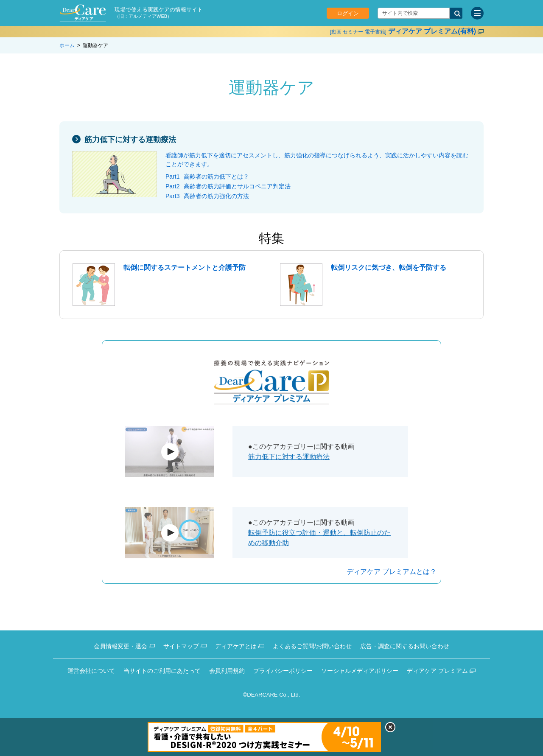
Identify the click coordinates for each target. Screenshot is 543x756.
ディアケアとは (236, 646)
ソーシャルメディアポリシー (360, 671)
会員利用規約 (227, 671)
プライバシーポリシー (283, 671)
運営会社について (91, 671)
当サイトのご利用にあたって (162, 671)
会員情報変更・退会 (120, 646)
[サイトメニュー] (477, 13)
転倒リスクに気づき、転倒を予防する (389, 267)
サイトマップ (181, 646)
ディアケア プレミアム (437, 671)
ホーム (67, 45)
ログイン (348, 13)
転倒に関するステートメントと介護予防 (185, 267)
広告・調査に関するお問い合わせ (405, 646)
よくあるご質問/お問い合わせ (312, 646)
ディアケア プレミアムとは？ (392, 572)
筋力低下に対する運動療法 (130, 140)
